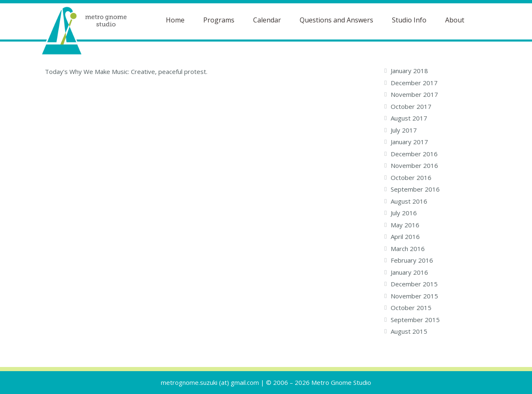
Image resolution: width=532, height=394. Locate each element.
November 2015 (414, 296)
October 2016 (411, 177)
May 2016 (405, 225)
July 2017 (404, 130)
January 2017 (409, 142)
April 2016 (405, 236)
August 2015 (409, 331)
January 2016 (409, 272)
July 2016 (404, 213)
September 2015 (415, 320)
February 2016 (412, 260)
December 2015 (414, 284)
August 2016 (409, 201)
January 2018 (409, 71)
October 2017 (411, 106)
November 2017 (414, 94)
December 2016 (414, 154)
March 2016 (408, 249)
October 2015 (411, 308)
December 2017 (414, 83)
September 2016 (415, 189)
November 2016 (414, 165)
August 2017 (409, 118)
